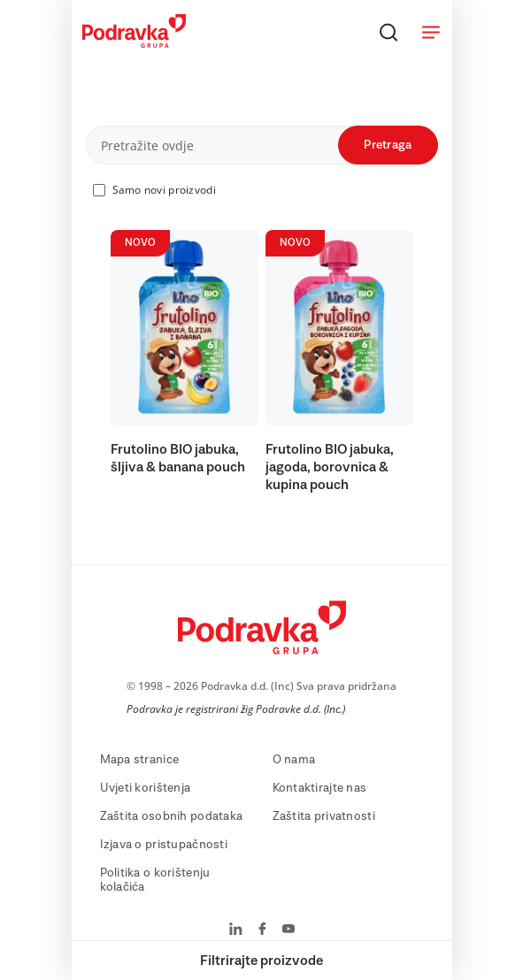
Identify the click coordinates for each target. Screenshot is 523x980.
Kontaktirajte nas (320, 788)
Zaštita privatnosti (324, 816)
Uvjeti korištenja (146, 788)
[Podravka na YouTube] (288, 930)
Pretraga (388, 145)
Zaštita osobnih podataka (172, 816)
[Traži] (388, 32)
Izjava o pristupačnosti (164, 845)
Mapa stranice (140, 760)
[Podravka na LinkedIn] (236, 930)
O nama (294, 760)
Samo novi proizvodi (164, 190)
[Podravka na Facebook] (262, 930)
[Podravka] (134, 43)
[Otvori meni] (431, 32)
